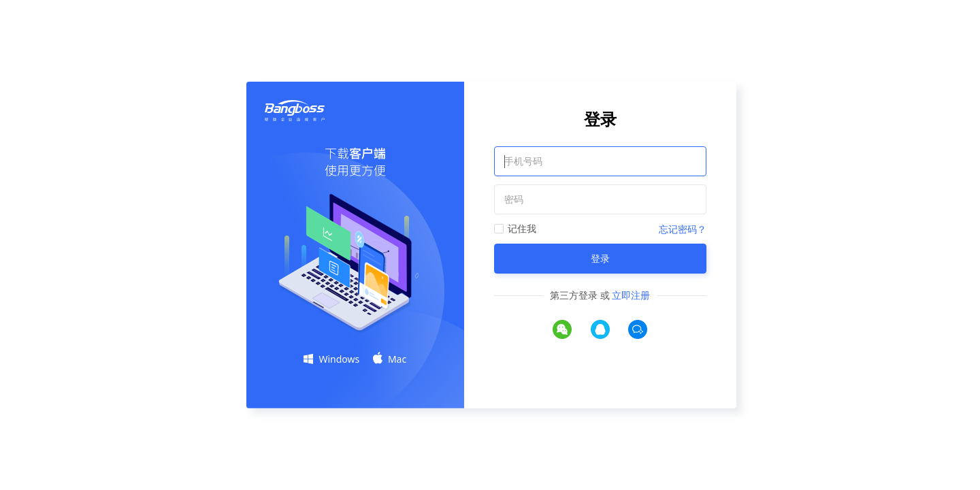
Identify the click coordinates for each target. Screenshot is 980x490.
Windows (331, 359)
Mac (390, 359)
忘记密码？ (683, 229)
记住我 (522, 228)
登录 (600, 258)
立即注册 (631, 295)
